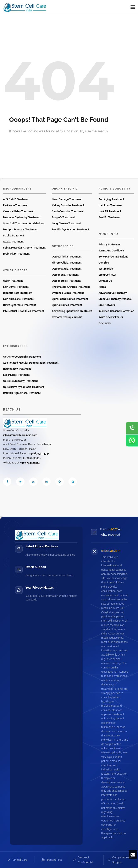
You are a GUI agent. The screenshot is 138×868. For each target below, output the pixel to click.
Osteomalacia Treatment (67, 269)
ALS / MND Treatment (16, 199)
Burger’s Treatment (63, 217)
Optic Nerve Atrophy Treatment (22, 357)
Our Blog (104, 263)
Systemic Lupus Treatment (68, 293)
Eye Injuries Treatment (16, 375)
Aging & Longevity (115, 189)
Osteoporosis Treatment (66, 281)
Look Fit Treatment (110, 211)
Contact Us (105, 281)
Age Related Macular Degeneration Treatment (31, 363)
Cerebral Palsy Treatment (18, 211)
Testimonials (106, 269)
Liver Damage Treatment (67, 199)
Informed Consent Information (116, 311)
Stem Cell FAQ (107, 275)
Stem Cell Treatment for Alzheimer (24, 224)
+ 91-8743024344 (39, 453)
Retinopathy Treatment (17, 369)
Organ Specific (65, 189)
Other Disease (15, 270)
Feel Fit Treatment (110, 217)
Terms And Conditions (112, 251)
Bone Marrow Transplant (113, 257)
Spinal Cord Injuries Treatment (70, 299)
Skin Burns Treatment (16, 287)
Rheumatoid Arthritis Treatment (71, 287)
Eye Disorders (15, 346)
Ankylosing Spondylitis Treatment (72, 311)
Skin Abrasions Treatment (18, 299)
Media (102, 287)
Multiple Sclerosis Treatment (20, 230)
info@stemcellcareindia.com (20, 435)
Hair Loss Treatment (111, 205)
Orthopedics (63, 246)
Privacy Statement (110, 245)
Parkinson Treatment (15, 205)
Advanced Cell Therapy (113, 293)
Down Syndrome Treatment (20, 305)
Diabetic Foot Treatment (18, 293)
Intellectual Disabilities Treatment (24, 311)
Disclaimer (105, 323)
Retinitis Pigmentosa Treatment (22, 393)
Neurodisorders (17, 189)
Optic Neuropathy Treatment (20, 381)
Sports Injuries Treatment (67, 305)
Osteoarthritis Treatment (67, 257)
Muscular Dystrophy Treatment (22, 217)
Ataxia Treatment (13, 242)
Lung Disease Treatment (66, 224)
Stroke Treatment (14, 236)
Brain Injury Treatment (16, 254)
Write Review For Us (111, 317)
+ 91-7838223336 (31, 458)
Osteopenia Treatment (65, 275)
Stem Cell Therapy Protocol (115, 299)
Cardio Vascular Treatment (68, 211)
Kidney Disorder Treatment (68, 205)
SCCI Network (107, 305)
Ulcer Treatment (13, 281)
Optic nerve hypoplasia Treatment (24, 387)
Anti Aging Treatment (111, 199)
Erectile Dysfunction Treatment (71, 230)
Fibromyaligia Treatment (67, 263)
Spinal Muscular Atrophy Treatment (24, 248)
